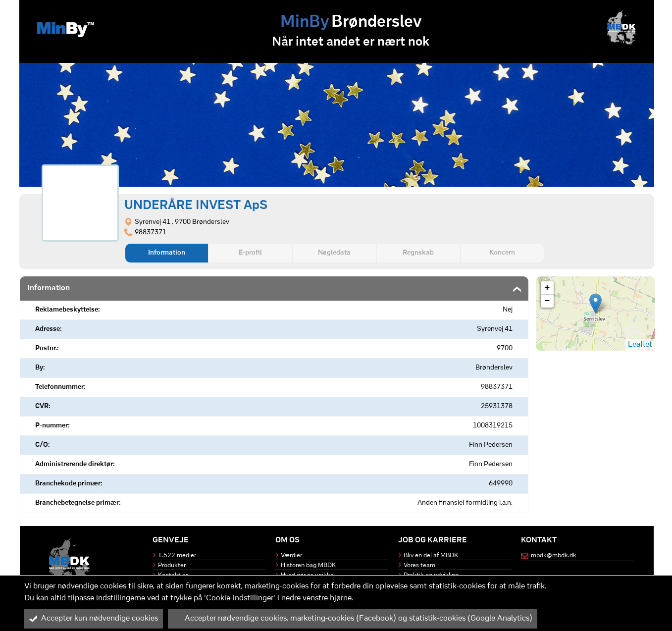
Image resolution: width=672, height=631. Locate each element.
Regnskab (418, 253)
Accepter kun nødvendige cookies (94, 619)
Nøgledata (334, 253)
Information (167, 253)
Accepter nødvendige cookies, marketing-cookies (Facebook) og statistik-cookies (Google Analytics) (353, 619)
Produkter (172, 565)
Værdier (291, 555)
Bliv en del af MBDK (431, 555)
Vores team (419, 565)
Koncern (502, 253)
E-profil (250, 253)
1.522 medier (177, 555)
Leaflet (640, 345)
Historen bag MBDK (308, 565)
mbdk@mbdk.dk (554, 555)
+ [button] (547, 288)
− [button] (547, 301)
